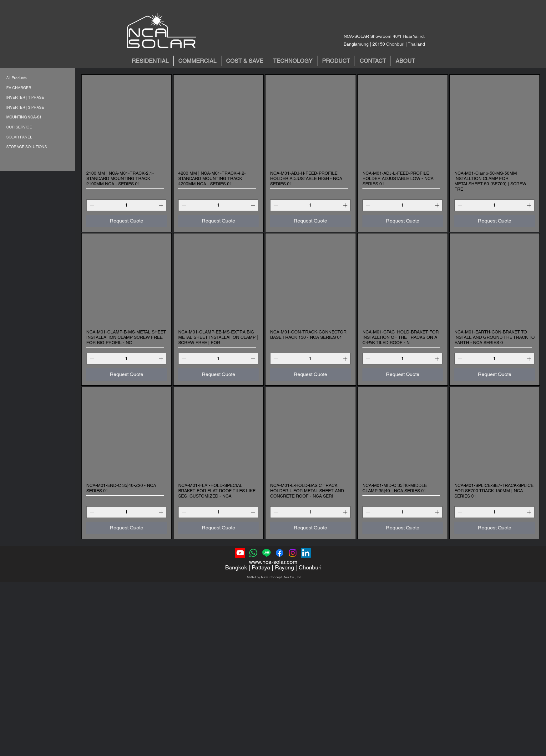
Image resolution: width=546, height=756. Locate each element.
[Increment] (162, 205)
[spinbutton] (126, 205)
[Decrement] (91, 205)
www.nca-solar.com (273, 562)
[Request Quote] (126, 221)
